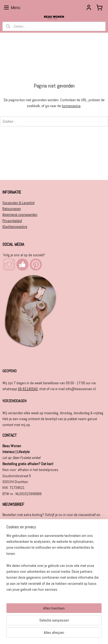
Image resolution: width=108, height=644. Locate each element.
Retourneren (12, 209)
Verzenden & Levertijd (18, 203)
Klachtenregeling (15, 227)
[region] (54, 565)
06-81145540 (28, 389)
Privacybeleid (12, 221)
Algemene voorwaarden (20, 214)
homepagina (71, 106)
